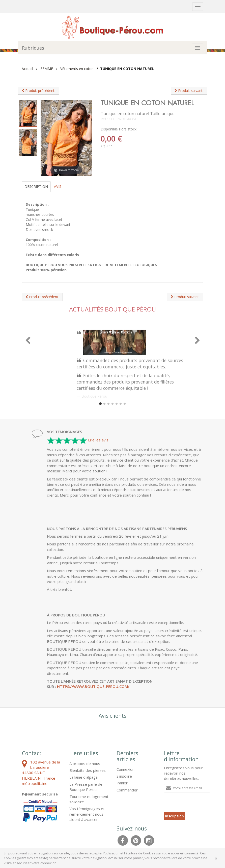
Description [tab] (36, 186)
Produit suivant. (189, 91)
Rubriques (33, 48)
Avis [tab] (58, 186)
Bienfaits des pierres (88, 770)
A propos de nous (85, 763)
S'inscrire (124, 776)
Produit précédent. (38, 91)
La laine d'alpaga (83, 777)
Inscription (174, 816)
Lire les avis (98, 440)
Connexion (125, 769)
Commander (127, 790)
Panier (122, 783)
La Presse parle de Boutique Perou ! (86, 787)
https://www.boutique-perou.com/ (93, 686)
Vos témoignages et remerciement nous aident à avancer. (87, 814)
